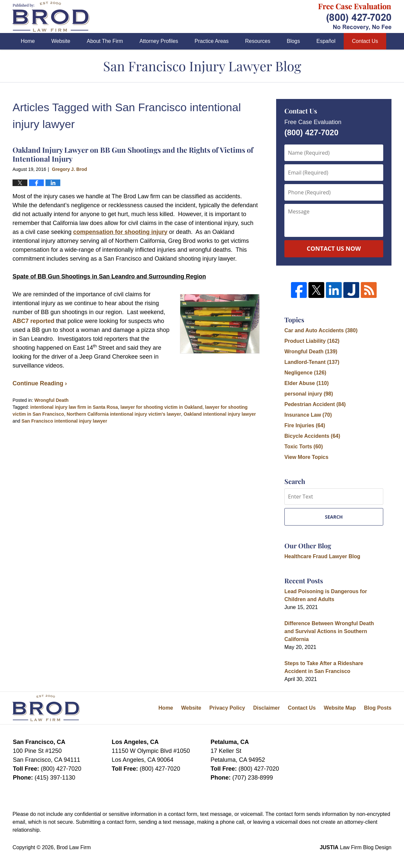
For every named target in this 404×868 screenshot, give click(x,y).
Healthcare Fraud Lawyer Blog (322, 556)
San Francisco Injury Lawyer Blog (51, 17)
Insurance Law (308, 415)
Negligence (305, 373)
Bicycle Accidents (312, 436)
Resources (258, 41)
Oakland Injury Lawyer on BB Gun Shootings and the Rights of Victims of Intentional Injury (133, 154)
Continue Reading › (40, 383)
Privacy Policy (227, 708)
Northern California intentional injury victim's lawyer (124, 414)
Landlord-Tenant (312, 362)
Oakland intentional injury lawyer (220, 414)
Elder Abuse (307, 383)
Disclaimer (266, 708)
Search (334, 517)
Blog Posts (378, 708)
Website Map (340, 708)
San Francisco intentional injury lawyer (64, 421)
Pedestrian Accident (315, 404)
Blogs (293, 41)
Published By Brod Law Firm (355, 17)
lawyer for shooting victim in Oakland (162, 407)
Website (61, 41)
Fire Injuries (305, 425)
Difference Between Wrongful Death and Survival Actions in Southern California (329, 631)
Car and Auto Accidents (321, 330)
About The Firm (105, 41)
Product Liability (312, 341)
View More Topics (306, 457)
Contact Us (365, 41)
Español (326, 41)
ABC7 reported (33, 321)
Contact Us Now (334, 248)
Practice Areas (212, 41)
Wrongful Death (51, 400)
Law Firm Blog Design (356, 847)
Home (28, 41)
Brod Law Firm (74, 847)
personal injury (309, 394)
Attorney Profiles (159, 41)
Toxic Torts (304, 447)
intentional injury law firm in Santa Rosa (74, 407)
